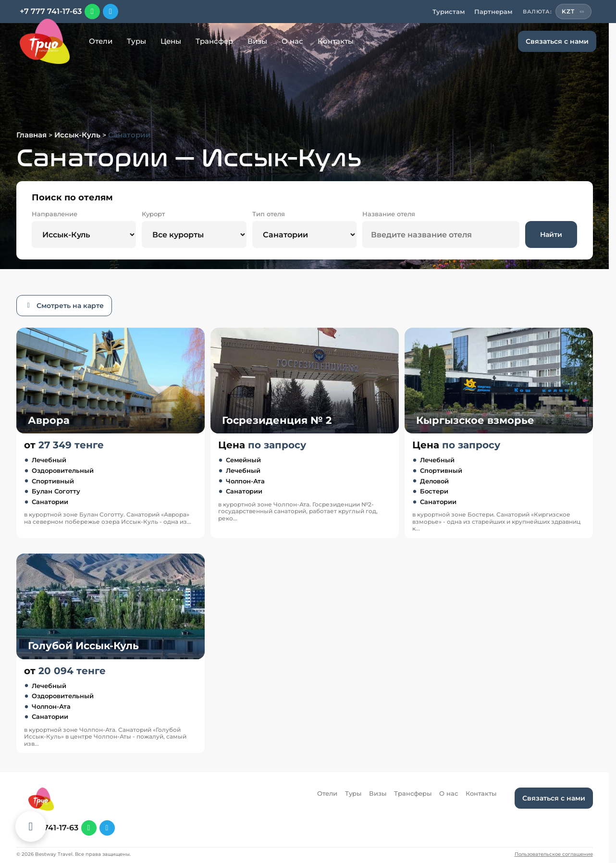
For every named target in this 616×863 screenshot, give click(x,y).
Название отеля (389, 214)
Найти (551, 234)
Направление (55, 214)
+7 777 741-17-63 (51, 12)
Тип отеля (269, 214)
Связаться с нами (557, 41)
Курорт (153, 214)
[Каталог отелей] (31, 826)
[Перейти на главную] (45, 41)
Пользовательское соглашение (554, 854)
